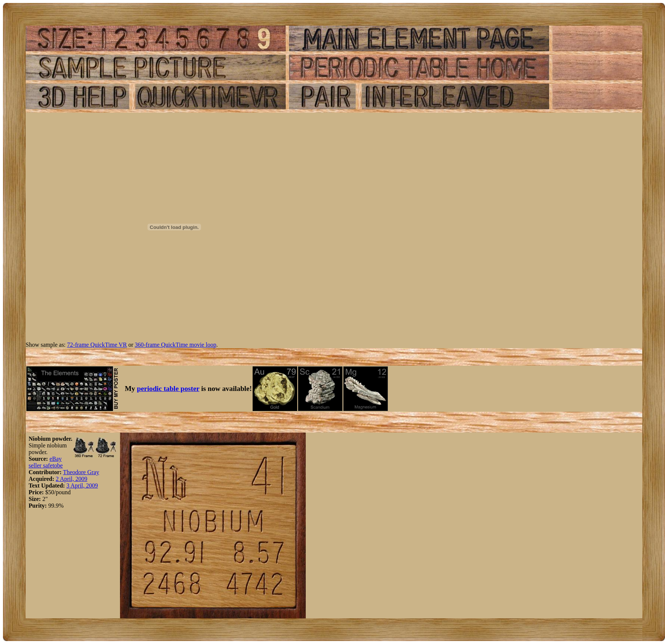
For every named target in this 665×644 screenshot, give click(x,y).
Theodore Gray (81, 472)
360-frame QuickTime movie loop (176, 345)
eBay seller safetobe (46, 462)
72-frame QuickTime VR (97, 345)
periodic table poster (168, 389)
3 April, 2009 (82, 486)
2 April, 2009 (72, 479)
